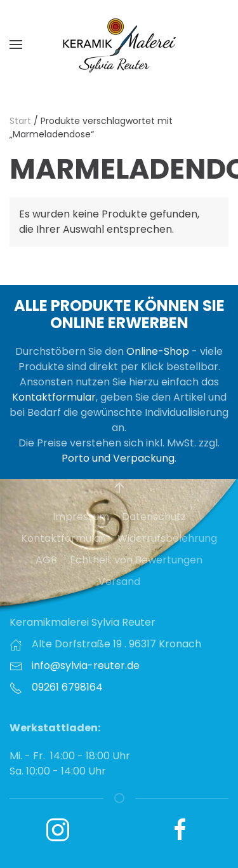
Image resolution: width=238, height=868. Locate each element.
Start (20, 121)
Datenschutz (154, 517)
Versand (119, 582)
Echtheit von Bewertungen (136, 560)
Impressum (81, 517)
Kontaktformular (54, 397)
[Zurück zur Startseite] (119, 45)
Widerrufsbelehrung (167, 538)
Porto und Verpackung (118, 458)
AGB (46, 560)
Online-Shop (158, 351)
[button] (16, 45)
